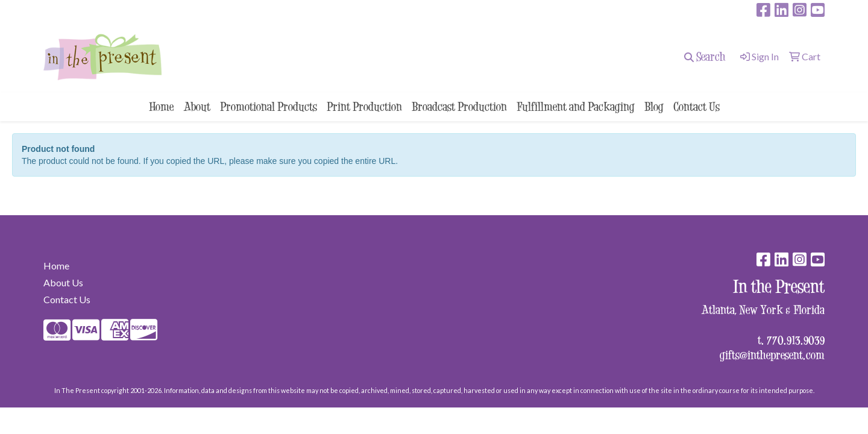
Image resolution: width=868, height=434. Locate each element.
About (197, 106)
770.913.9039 (796, 340)
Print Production (364, 106)
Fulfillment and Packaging (576, 106)
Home (161, 106)
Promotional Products (269, 106)
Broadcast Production (459, 106)
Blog (654, 106)
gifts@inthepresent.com (772, 355)
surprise (64, 10)
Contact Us (697, 106)
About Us (63, 282)
